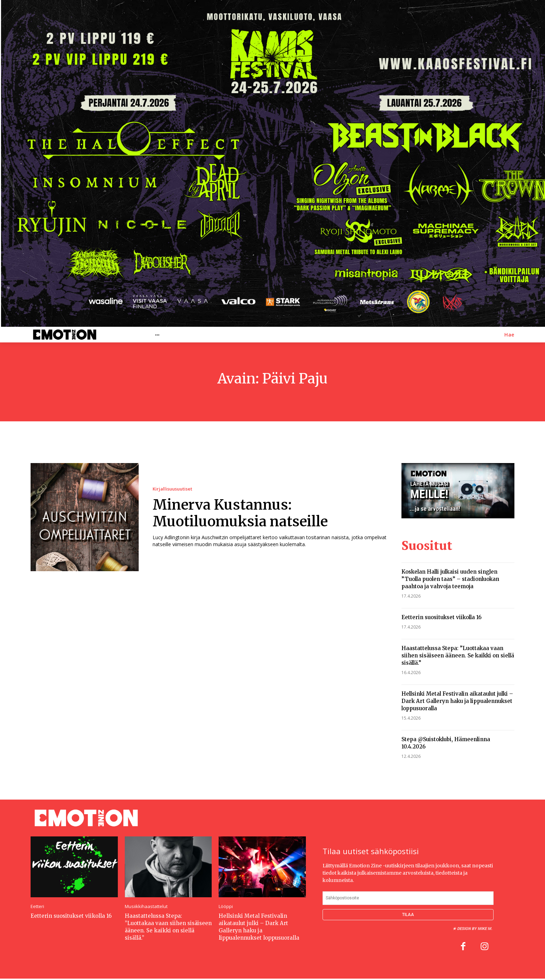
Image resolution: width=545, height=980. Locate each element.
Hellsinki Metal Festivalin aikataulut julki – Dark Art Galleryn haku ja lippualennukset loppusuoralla (457, 701)
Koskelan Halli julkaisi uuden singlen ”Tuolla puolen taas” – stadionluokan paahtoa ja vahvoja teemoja (450, 579)
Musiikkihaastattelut (146, 906)
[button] (509, 335)
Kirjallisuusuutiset (172, 489)
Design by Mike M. (475, 929)
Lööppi (226, 906)
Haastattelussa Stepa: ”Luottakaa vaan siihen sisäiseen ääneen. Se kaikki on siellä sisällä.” (458, 655)
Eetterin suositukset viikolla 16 (442, 617)
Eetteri (37, 906)
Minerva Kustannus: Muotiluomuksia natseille (240, 513)
